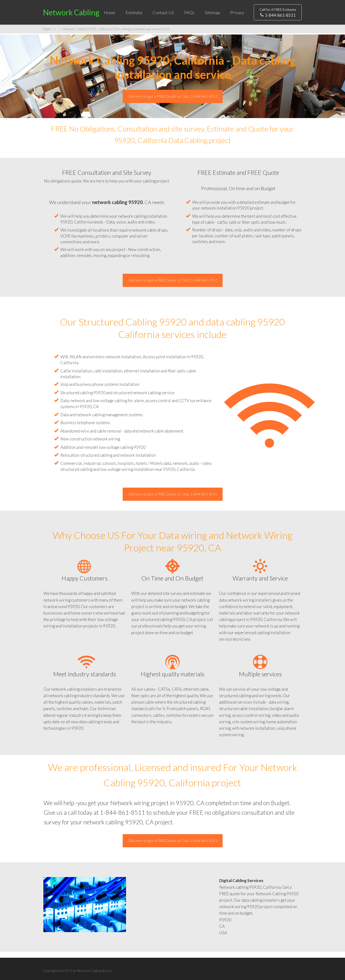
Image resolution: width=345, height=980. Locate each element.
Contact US (163, 12)
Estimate (134, 12)
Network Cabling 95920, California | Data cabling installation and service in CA (114, 29)
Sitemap (212, 12)
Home (110, 12)
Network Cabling (71, 12)
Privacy (237, 12)
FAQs (189, 12)
